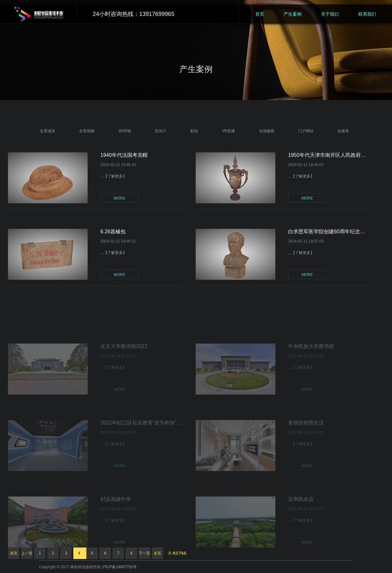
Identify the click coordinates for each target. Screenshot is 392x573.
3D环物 (124, 131)
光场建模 (267, 131)
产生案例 (293, 14)
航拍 (194, 131)
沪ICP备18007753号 (119, 567)
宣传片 (161, 131)
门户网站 (306, 131)
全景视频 (87, 131)
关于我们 (330, 14)
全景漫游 (47, 131)
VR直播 (229, 131)
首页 (260, 14)
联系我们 (367, 14)
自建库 (343, 131)
